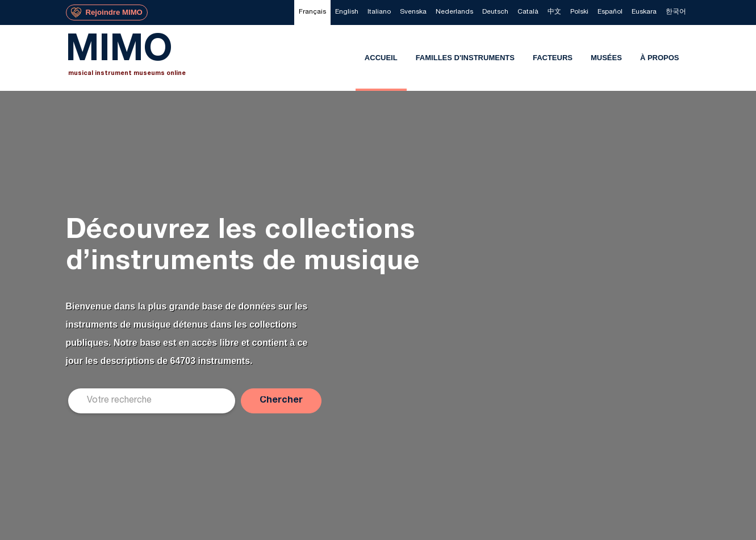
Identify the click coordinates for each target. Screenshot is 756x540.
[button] (281, 401)
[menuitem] (312, 12)
